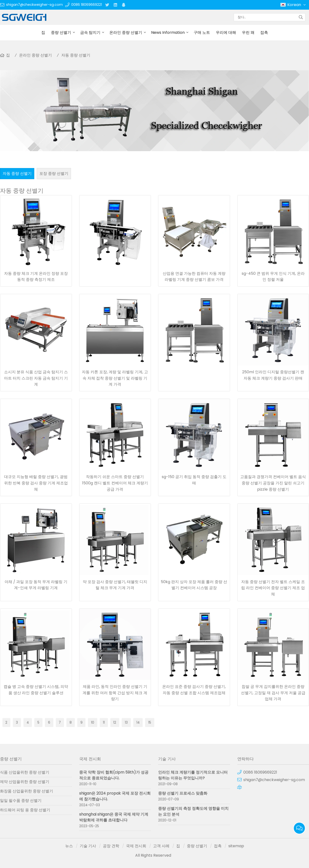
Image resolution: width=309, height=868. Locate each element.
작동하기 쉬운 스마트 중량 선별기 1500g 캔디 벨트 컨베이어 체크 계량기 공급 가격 (115, 483)
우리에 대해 (226, 32)
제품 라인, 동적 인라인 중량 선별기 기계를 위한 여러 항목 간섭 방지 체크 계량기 (115, 693)
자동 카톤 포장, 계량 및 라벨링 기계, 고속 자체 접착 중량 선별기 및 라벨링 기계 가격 (115, 378)
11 (104, 722)
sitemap (236, 846)
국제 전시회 (136, 846)
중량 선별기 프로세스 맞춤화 (183, 793)
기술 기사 (88, 846)
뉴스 (69, 846)
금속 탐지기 (90, 32)
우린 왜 (248, 32)
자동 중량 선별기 (76, 55)
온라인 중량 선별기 (126, 32)
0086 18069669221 (87, 5)
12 (115, 722)
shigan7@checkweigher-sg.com (34, 5)
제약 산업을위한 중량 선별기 (25, 782)
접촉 (264, 32)
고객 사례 (161, 846)
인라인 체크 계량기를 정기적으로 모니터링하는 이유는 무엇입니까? (193, 775)
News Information (168, 32)
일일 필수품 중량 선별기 (21, 801)
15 (150, 722)
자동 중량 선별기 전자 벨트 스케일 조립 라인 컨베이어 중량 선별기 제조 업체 (273, 588)
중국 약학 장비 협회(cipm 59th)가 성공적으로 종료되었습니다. (114, 775)
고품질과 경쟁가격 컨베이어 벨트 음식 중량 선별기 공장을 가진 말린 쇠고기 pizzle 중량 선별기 (273, 483)
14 (138, 722)
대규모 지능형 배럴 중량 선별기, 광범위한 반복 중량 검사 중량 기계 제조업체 (36, 483)
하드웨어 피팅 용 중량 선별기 (25, 810)
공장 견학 (111, 846)
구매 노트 (202, 32)
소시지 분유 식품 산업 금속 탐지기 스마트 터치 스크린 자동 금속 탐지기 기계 (36, 378)
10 (93, 722)
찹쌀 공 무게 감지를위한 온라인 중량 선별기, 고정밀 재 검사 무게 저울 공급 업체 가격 (273, 693)
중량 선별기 (61, 32)
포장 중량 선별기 (54, 173)
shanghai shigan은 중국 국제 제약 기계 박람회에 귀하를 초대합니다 (114, 817)
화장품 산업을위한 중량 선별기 (27, 791)
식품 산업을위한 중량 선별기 (25, 772)
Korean (297, 5)
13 (126, 722)
